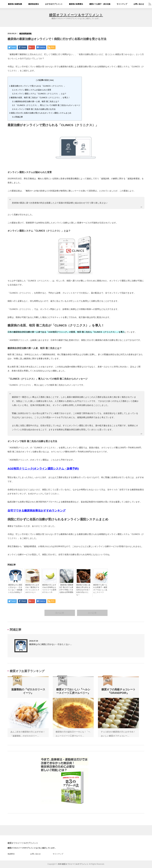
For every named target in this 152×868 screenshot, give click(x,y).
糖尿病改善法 (34, 4)
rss (150, 4)
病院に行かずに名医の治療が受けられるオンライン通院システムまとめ (40, 113)
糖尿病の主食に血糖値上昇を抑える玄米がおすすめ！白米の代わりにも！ (83, 590)
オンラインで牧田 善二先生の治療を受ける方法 (34, 109)
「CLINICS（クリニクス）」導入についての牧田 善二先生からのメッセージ (46, 105)
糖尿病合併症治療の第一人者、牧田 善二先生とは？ (36, 101)
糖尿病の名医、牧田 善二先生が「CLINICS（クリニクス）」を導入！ (40, 98)
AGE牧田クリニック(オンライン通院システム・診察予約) (43, 469)
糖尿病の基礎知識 (15, 4)
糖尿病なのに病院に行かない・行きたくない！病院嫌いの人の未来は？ (15, 589)
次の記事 (92, 613)
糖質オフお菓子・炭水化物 (100, 4)
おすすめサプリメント (54, 4)
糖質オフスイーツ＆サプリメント (76, 15)
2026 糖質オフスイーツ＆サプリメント (73, 864)
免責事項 (11, 854)
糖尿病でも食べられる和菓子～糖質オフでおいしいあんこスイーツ (100, 589)
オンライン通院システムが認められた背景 (32, 90)
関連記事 (17, 117)
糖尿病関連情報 (25, 34)
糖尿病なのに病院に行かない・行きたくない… (51, 644)
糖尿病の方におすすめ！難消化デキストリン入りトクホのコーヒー (32, 589)
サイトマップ (122, 4)
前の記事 (60, 613)
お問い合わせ (139, 4)
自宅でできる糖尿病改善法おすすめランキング (37, 511)
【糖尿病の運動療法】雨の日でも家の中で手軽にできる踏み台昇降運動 (66, 589)
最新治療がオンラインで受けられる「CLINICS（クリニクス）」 (37, 86)
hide (52, 80)
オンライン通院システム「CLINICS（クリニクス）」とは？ (39, 94)
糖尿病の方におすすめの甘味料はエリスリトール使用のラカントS (49, 589)
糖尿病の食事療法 (76, 4)
